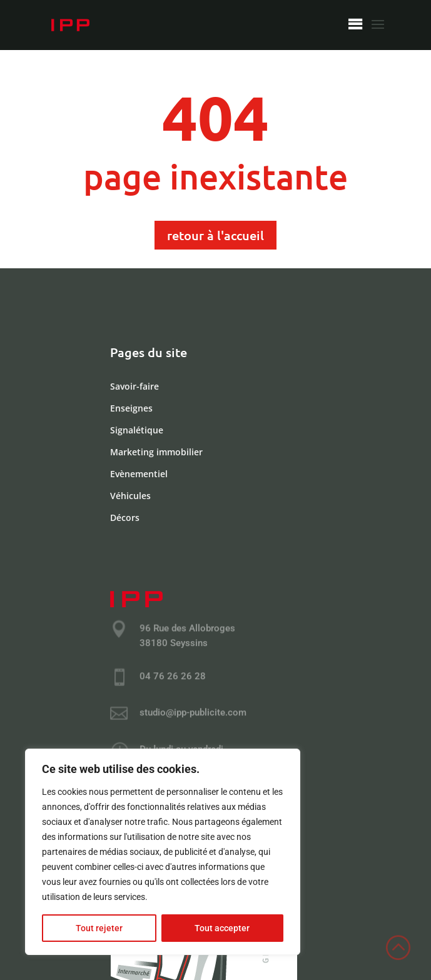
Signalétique (137, 431)
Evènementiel (139, 474)
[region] (163, 852)
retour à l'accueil (215, 235)
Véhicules (130, 496)
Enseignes (131, 409)
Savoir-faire (134, 387)
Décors (125, 518)
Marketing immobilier (156, 452)
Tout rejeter (99, 928)
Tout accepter (222, 928)
